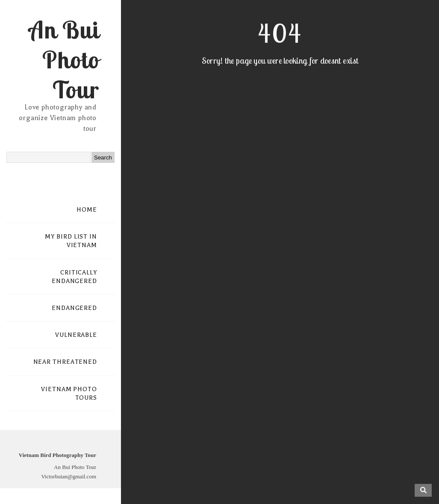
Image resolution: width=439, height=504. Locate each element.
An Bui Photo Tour (64, 59)
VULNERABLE (76, 335)
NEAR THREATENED (65, 362)
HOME (87, 210)
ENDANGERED (74, 308)
